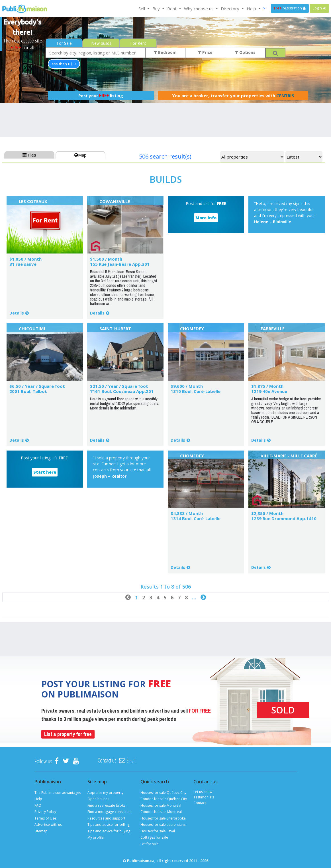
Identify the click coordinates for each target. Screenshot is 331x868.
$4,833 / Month (187, 513)
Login (319, 8)
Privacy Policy (45, 812)
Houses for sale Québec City (163, 793)
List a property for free (68, 734)
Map (80, 155)
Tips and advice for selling (109, 825)
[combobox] (96, 53)
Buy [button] (157, 9)
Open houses (98, 799)
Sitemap (41, 831)
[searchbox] (96, 53)
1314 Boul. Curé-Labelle (196, 518)
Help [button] (252, 9)
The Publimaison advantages (58, 793)
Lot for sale (150, 844)
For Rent (138, 43)
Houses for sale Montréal (161, 805)
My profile (96, 837)
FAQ (38, 805)
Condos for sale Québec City (164, 799)
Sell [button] (142, 9)
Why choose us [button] (199, 9)
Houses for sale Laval (158, 831)
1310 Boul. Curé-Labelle (196, 391)
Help (38, 799)
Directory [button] (231, 9)
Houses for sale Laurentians (163, 825)
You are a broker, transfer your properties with (233, 96)
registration (290, 8)
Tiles (29, 155)
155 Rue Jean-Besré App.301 (120, 264)
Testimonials (204, 797)
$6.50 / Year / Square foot (37, 386)
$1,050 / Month (25, 259)
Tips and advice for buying (109, 831)
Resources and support (106, 818)
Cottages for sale (154, 837)
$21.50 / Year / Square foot (119, 386)
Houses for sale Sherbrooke (163, 818)
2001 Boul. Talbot (28, 391)
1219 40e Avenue (269, 391)
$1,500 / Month (106, 259)
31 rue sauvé (23, 264)
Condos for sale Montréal (161, 812)
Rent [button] (172, 9)
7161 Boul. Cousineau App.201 (122, 391)
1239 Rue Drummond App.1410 (284, 518)
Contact (200, 803)
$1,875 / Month (267, 386)
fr (264, 9)
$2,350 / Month (267, 513)
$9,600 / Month (187, 386)
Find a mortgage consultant (110, 812)
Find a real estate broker (107, 805)
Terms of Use (45, 818)
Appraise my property (105, 793)
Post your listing (101, 96)
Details (17, 313)
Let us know (203, 792)
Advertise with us (48, 825)
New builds (101, 43)
